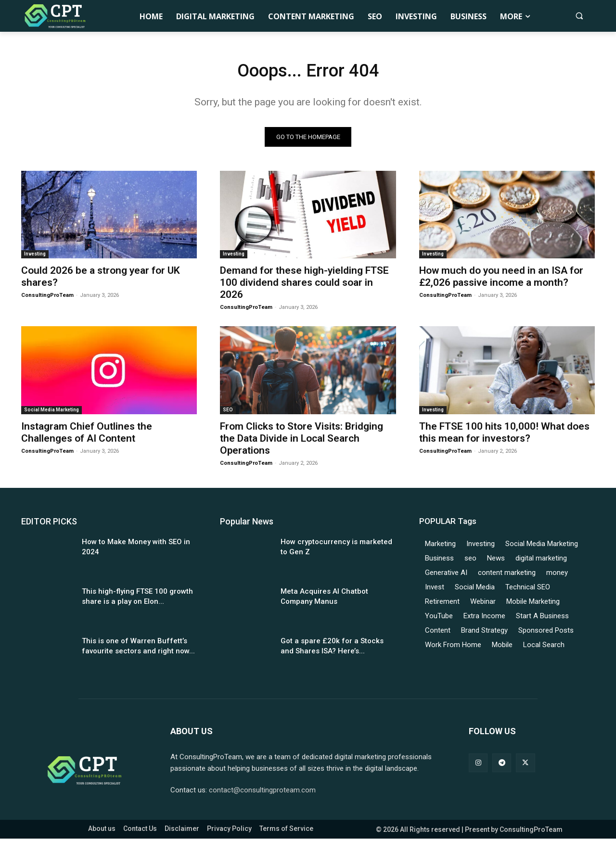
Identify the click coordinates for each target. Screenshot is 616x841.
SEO (228, 412)
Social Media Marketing (51, 412)
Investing (35, 257)
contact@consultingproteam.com (262, 792)
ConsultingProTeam (47, 298)
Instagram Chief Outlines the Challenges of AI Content (87, 435)
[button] (579, 16)
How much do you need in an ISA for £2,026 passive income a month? (501, 279)
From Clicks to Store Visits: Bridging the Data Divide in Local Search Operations (302, 441)
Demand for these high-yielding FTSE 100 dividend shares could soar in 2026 (304, 285)
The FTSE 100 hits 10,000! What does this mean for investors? (504, 435)
